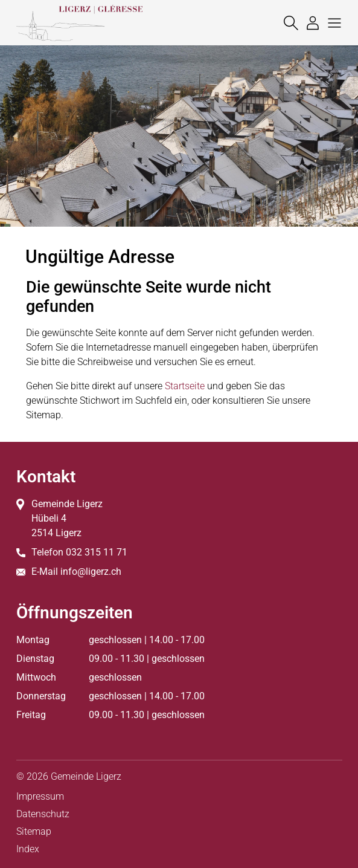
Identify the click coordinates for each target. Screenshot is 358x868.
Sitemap (34, 831)
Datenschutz (43, 814)
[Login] (310, 23)
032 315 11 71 (97, 552)
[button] (331, 23)
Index (28, 849)
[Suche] (288, 23)
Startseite (185, 386)
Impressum (40, 796)
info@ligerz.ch (91, 572)
